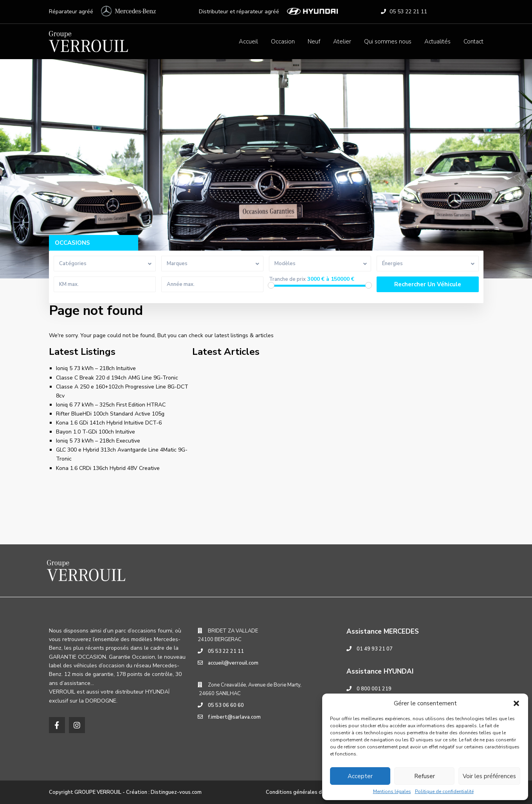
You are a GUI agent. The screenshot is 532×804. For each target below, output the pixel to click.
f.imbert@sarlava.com (234, 717)
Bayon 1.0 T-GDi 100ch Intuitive (96, 432)
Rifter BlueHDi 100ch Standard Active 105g (110, 414)
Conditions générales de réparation (309, 792)
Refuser (425, 776)
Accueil (248, 42)
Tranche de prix (287, 279)
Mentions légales (392, 791)
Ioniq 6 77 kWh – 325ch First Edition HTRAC (111, 405)
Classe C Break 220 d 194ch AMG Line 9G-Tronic (117, 378)
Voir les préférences (489, 776)
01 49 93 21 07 (375, 649)
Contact (473, 42)
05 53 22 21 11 (408, 12)
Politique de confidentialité (444, 791)
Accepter (360, 776)
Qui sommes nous (388, 42)
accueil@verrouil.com (233, 663)
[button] (516, 703)
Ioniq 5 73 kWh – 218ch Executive (98, 441)
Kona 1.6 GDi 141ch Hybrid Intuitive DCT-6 (109, 423)
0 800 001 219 (374, 689)
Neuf (314, 42)
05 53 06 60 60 (226, 705)
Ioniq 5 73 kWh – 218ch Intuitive (96, 368)
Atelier (342, 42)
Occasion (283, 42)
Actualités (437, 42)
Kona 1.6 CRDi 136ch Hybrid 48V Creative (108, 468)
